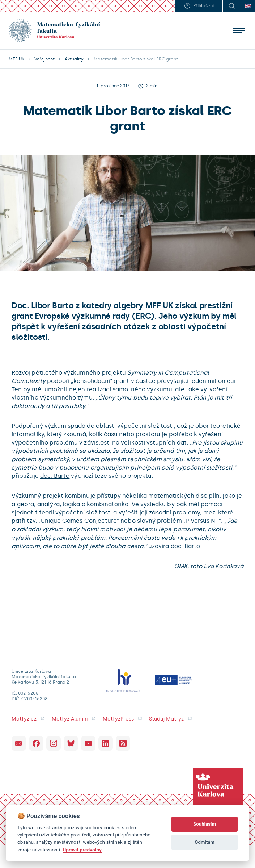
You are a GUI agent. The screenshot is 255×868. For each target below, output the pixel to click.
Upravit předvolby (82, 850)
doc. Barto (55, 476)
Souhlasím (205, 824)
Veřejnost (44, 59)
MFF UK (16, 59)
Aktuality (74, 59)
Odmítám (205, 842)
